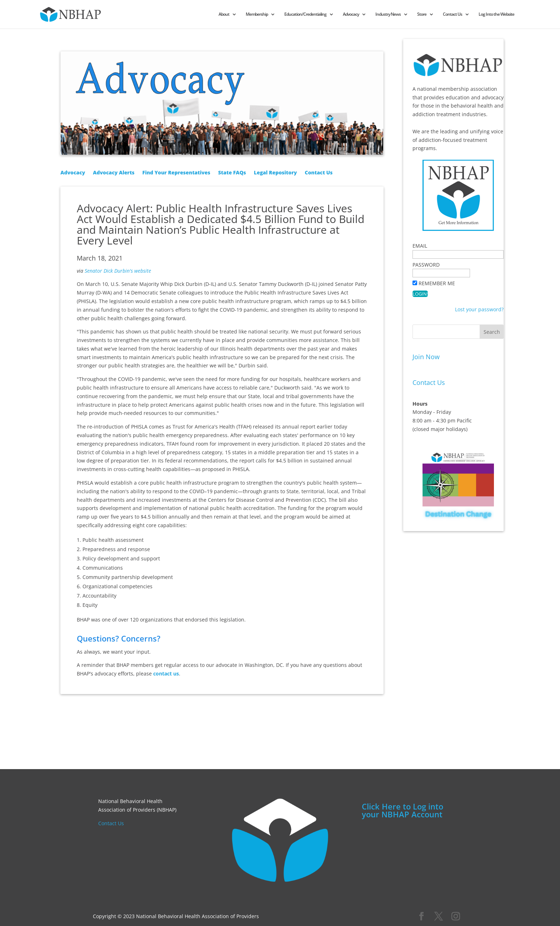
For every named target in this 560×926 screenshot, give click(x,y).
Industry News (415, 14)
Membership (284, 14)
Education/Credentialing (332, 14)
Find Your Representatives (176, 173)
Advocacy (378, 14)
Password (426, 265)
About (251, 14)
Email (420, 246)
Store (449, 14)
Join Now (426, 357)
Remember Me (437, 283)
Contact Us (480, 14)
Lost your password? (479, 309)
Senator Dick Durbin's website (118, 271)
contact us (166, 674)
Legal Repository (275, 173)
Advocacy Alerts (114, 173)
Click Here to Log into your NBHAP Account (402, 810)
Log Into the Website (524, 14)
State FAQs (232, 173)
